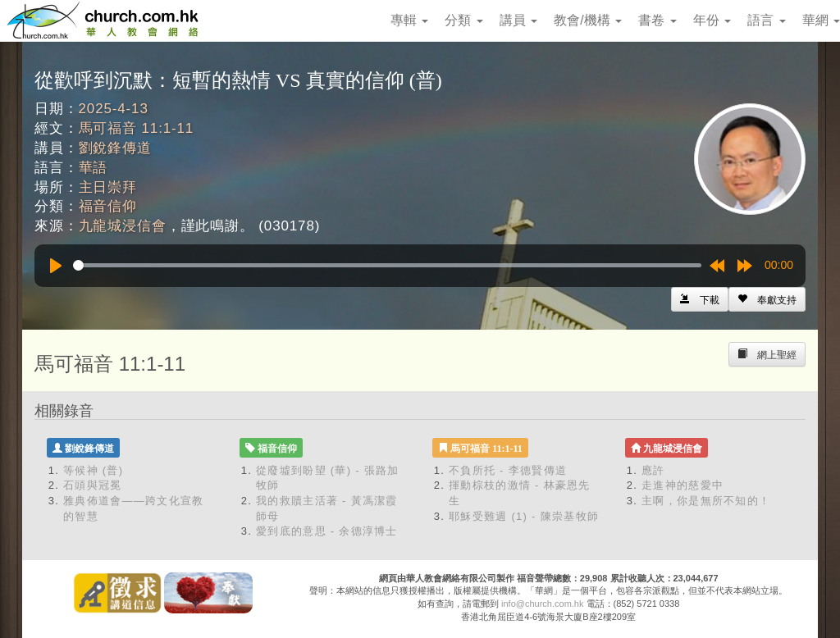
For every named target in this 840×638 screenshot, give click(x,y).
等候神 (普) (93, 470)
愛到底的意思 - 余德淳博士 (327, 531)
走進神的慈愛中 (682, 485)
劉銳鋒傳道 (115, 148)
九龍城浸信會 (123, 226)
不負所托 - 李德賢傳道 (508, 470)
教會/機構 (588, 20)
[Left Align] (767, 299)
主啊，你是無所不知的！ (706, 501)
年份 (712, 20)
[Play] (56, 266)
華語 (94, 168)
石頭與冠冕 (93, 485)
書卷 (657, 20)
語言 (766, 20)
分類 (463, 20)
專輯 (409, 20)
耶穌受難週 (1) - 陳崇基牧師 (524, 516)
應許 (653, 470)
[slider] (387, 265)
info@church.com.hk (542, 604)
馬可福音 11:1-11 (137, 128)
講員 (518, 20)
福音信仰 (108, 206)
